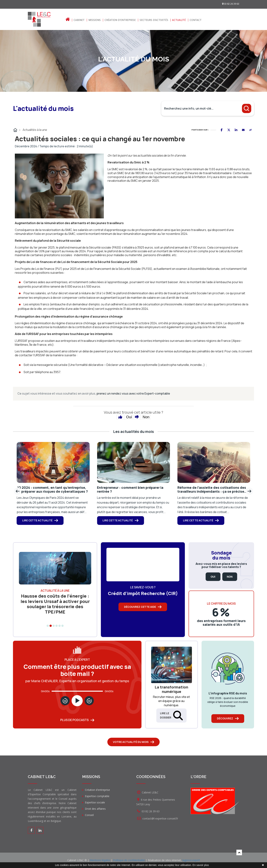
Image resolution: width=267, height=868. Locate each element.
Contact (196, 20)
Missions (95, 20)
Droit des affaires (95, 809)
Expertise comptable (97, 796)
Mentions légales (100, 860)
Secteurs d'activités (154, 20)
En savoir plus (201, 865)
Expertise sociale (95, 802)
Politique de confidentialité (129, 860)
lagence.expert (191, 860)
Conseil (89, 815)
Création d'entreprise (120, 20)
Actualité (179, 20)
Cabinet (79, 20)
